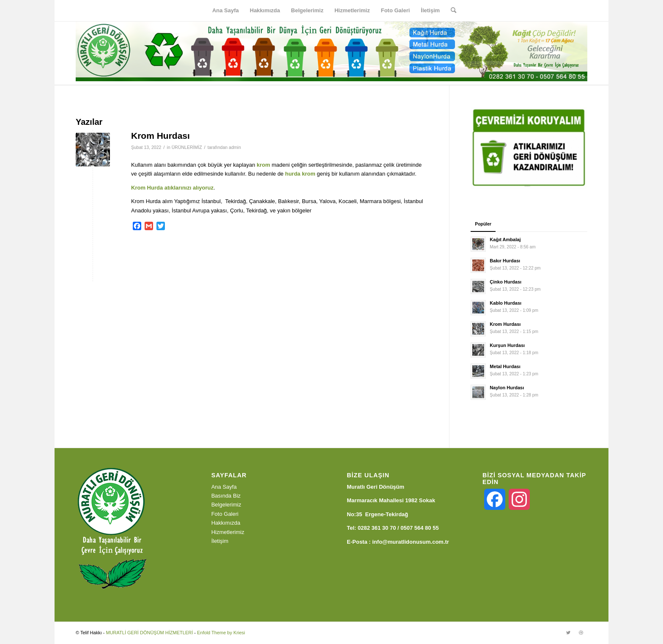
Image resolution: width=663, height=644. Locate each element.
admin (235, 147)
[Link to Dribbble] (581, 633)
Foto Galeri (225, 514)
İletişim (220, 541)
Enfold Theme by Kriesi (221, 633)
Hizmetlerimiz (228, 532)
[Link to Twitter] (568, 633)
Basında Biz (226, 496)
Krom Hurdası (160, 136)
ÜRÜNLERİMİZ (187, 147)
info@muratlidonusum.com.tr (411, 542)
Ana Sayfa (224, 487)
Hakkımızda (226, 523)
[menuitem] (226, 11)
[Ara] (451, 11)
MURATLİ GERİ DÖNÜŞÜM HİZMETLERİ (149, 633)
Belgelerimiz (226, 505)
